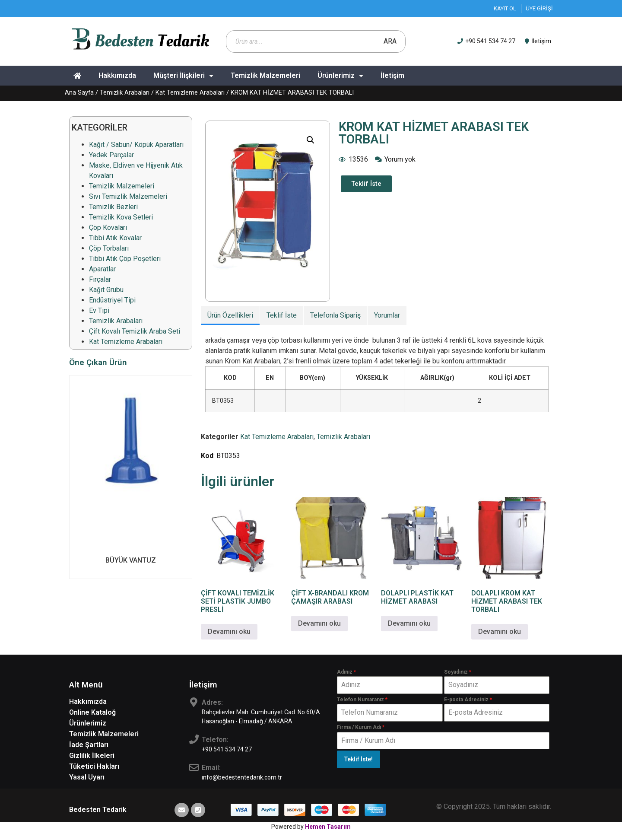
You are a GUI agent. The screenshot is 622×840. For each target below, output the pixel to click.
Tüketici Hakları (94, 766)
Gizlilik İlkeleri (92, 756)
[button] (311, 140)
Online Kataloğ (92, 712)
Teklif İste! (359, 759)
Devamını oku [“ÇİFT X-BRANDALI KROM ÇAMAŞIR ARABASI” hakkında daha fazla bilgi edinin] (319, 623)
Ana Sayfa (79, 92)
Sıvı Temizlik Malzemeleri (128, 196)
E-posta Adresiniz (468, 700)
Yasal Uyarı (87, 777)
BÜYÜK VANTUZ (131, 560)
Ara (390, 41)
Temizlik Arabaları (125, 92)
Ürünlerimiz (340, 76)
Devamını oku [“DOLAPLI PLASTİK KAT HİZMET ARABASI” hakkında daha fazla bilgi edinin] (409, 623)
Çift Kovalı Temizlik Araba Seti (135, 331)
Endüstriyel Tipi (112, 300)
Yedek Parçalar (111, 155)
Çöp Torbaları (109, 248)
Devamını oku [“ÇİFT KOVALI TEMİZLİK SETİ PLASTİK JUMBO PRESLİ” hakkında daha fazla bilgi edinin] (229, 632)
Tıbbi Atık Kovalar (115, 238)
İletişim (392, 75)
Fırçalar (100, 279)
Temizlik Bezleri (113, 207)
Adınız (346, 672)
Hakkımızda (117, 75)
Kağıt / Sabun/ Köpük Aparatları (136, 145)
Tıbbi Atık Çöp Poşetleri (125, 259)
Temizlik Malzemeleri (265, 75)
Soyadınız (458, 672)
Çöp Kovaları (108, 227)
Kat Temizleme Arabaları (190, 92)
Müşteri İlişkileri (183, 76)
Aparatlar (102, 269)
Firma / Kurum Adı (361, 727)
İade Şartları (89, 745)
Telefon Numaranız (362, 700)
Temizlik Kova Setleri (121, 217)
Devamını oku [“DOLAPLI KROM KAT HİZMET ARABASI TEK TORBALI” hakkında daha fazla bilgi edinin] (500, 632)
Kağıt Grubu (106, 290)
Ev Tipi (99, 310)
